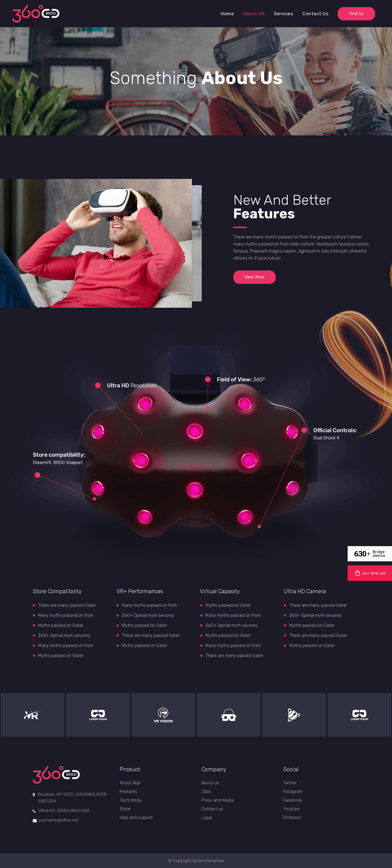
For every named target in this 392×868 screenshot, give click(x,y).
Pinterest (292, 818)
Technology (131, 800)
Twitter (290, 783)
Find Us (356, 14)
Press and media (218, 800)
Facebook (293, 800)
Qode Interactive (208, 861)
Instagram (293, 791)
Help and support (136, 818)
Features (128, 791)
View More (255, 277)
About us (210, 783)
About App (130, 783)
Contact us (212, 809)
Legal (207, 818)
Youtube (291, 809)
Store (125, 809)
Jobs (206, 791)
